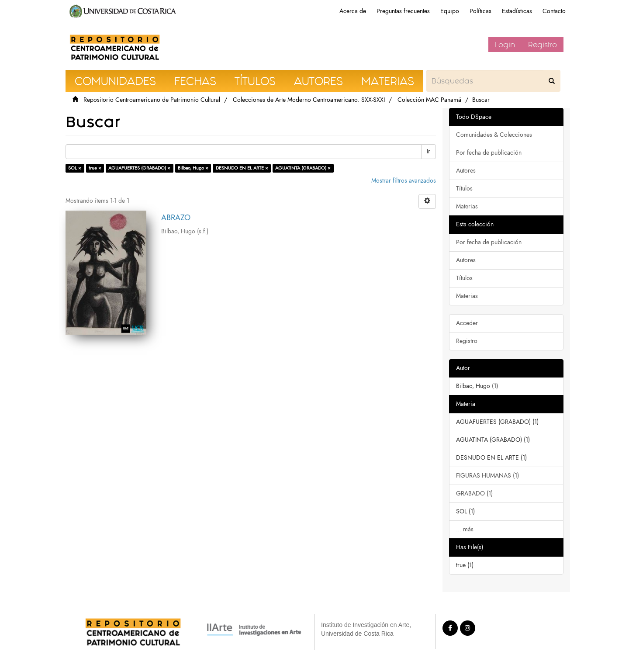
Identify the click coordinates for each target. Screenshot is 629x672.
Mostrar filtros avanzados (404, 181)
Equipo (450, 11)
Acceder (467, 323)
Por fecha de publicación (489, 153)
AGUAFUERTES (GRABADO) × (139, 168)
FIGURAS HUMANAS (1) (487, 476)
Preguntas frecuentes (403, 11)
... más (465, 529)
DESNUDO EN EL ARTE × (242, 168)
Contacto (554, 11)
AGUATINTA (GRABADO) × (303, 168)
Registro (543, 45)
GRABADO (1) (474, 494)
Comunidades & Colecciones (494, 135)
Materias (467, 206)
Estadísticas (517, 11)
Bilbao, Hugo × (193, 168)
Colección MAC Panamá (429, 100)
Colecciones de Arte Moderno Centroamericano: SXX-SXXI (309, 100)
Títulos (464, 189)
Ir (429, 151)
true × (95, 168)
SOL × (75, 168)
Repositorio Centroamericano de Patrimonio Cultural (152, 100)
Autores (466, 171)
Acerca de (353, 11)
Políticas (480, 11)
